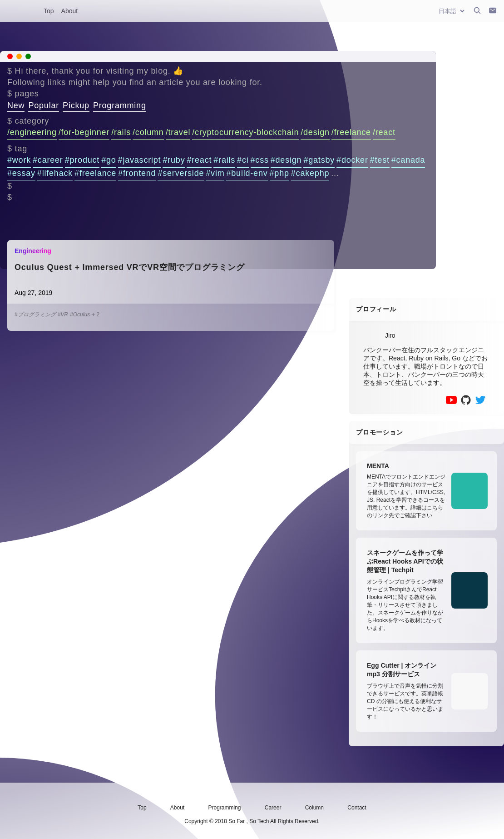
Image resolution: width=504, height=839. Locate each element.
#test (380, 160)
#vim (215, 173)
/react (384, 132)
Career (273, 808)
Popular (44, 105)
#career (48, 160)
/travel (178, 132)
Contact (357, 808)
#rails (224, 160)
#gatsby (319, 160)
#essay (21, 173)
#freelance (95, 173)
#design (286, 160)
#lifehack (55, 173)
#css (260, 160)
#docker (352, 160)
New (16, 105)
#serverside (181, 173)
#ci (243, 160)
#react (199, 160)
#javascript (140, 160)
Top (49, 11)
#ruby (174, 160)
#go (109, 160)
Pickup (76, 105)
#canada (408, 160)
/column (148, 132)
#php (279, 173)
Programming (120, 105)
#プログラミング (35, 315)
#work (19, 160)
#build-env (247, 173)
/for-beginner (84, 132)
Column (314, 808)
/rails (121, 132)
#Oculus (80, 315)
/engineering (32, 132)
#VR (63, 315)
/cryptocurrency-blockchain (245, 132)
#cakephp (310, 173)
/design (315, 132)
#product (82, 160)
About (70, 11)
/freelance (351, 132)
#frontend (137, 173)
